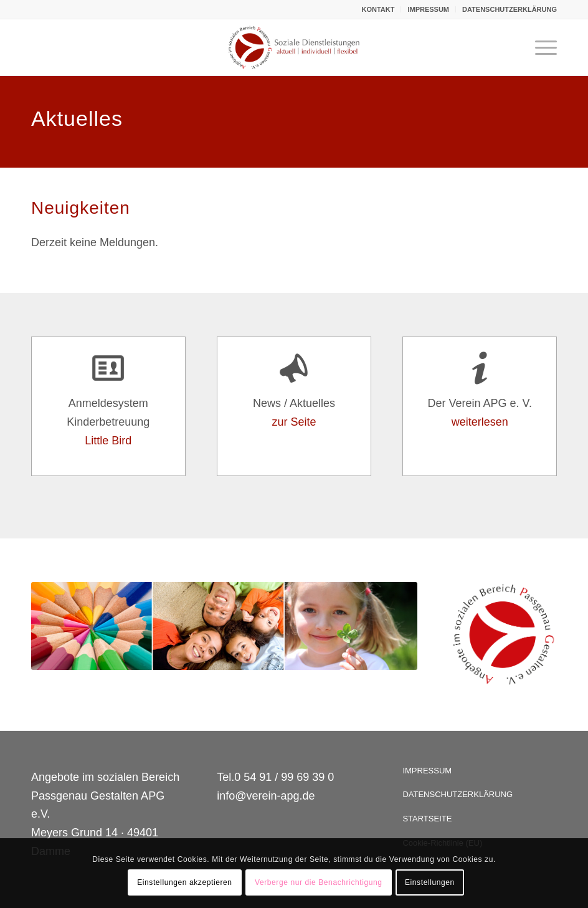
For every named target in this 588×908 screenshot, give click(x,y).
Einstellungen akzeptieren (184, 882)
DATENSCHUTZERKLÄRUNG (510, 9)
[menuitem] (378, 9)
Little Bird (108, 441)
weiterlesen (480, 422)
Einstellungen (430, 882)
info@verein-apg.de (266, 796)
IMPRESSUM (428, 9)
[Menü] (540, 47)
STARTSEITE (427, 819)
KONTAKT (378, 9)
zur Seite (294, 422)
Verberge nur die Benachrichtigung (319, 882)
